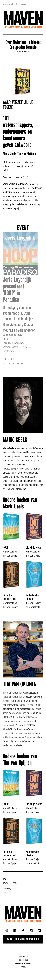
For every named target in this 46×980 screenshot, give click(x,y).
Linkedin (39, 931)
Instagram (31, 931)
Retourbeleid (23, 960)
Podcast (7, 931)
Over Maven (23, 957)
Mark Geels (10, 154)
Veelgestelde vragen (23, 963)
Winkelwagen (21, 4)
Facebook (15, 931)
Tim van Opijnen (26, 154)
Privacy (23, 967)
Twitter (23, 930)
